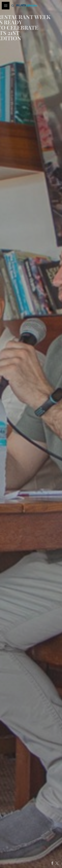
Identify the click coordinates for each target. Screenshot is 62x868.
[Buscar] (13, 6)
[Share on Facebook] (57, 863)
